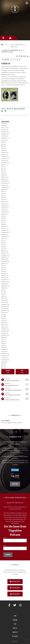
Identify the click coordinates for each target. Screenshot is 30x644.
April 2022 (4, 222)
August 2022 (4, 214)
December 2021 (5, 230)
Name (5, 538)
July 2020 (4, 265)
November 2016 (5, 356)
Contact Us (15, 632)
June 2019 (4, 292)
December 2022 (5, 206)
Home (15, 616)
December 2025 (5, 132)
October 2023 (5, 185)
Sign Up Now (15, 484)
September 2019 (5, 286)
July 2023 (4, 191)
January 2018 (5, 327)
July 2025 (4, 142)
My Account (15, 636)
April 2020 (4, 271)
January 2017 (4, 352)
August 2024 (4, 165)
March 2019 (4, 298)
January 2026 (5, 130)
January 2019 (5, 302)
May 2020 (4, 269)
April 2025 (4, 148)
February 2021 (5, 251)
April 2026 (4, 124)
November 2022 (5, 208)
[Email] (15, 548)
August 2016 (4, 362)
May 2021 (4, 245)
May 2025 (4, 146)
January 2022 (5, 228)
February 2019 (5, 300)
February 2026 (5, 128)
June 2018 (4, 317)
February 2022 (5, 226)
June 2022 (4, 218)
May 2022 (4, 220)
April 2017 (4, 345)
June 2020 (4, 267)
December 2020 (5, 255)
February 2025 (5, 152)
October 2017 (5, 333)
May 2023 (4, 195)
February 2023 (5, 202)
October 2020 (5, 259)
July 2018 (4, 315)
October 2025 (5, 136)
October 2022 (5, 210)
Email (5, 546)
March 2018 (4, 323)
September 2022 (5, 212)
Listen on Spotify (15, 582)
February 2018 (5, 325)
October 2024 (5, 161)
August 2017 (4, 337)
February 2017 (5, 349)
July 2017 (3, 339)
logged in (10, 423)
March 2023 (4, 200)
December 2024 (5, 156)
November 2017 (5, 331)
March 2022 (4, 224)
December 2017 (5, 329)
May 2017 (4, 343)
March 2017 (4, 347)
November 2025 (5, 134)
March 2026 (4, 126)
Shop (15, 624)
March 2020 (4, 273)
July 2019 (4, 290)
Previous (8, 372)
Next (22, 372)
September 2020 (5, 261)
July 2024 (4, 167)
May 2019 (4, 294)
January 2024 (5, 179)
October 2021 (5, 234)
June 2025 (4, 144)
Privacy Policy (15, 641)
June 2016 (4, 366)
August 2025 (4, 140)
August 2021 (4, 239)
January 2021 (4, 253)
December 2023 (5, 181)
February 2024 (5, 177)
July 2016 (4, 364)
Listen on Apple (15, 594)
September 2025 (5, 138)
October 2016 (5, 358)
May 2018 (4, 319)
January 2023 (5, 204)
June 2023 (4, 193)
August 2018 (4, 312)
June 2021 (4, 243)
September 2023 (5, 187)
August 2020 (4, 263)
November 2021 (5, 232)
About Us (15, 628)
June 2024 (4, 169)
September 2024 (5, 163)
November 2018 (5, 306)
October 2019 (5, 284)
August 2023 (4, 189)
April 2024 (4, 173)
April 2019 (4, 296)
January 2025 (5, 154)
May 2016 (4, 368)
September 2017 (5, 335)
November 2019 (5, 282)
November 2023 (5, 183)
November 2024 (5, 159)
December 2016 (5, 354)
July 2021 (3, 241)
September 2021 (5, 237)
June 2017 (4, 341)
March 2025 (4, 150)
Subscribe (15, 470)
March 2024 (4, 175)
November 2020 (5, 257)
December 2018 (5, 304)
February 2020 (5, 276)
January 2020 (5, 278)
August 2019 (4, 288)
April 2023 (4, 198)
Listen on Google (15, 588)
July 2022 (4, 216)
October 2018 (5, 308)
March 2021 (4, 249)
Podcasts (7, 45)
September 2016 (5, 360)
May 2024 (4, 171)
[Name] (15, 540)
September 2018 (5, 310)
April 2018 (4, 321)
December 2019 (5, 280)
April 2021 (4, 247)
